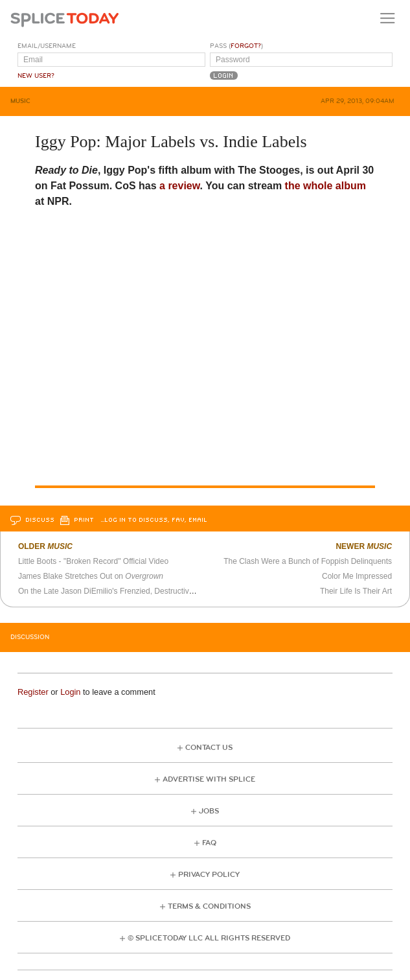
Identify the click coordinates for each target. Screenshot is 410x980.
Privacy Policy (209, 875)
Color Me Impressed (357, 576)
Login (70, 692)
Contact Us (209, 748)
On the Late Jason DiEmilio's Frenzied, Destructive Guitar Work (128, 591)
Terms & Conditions (209, 906)
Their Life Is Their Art (356, 591)
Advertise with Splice (209, 779)
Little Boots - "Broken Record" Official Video (93, 561)
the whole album (324, 186)
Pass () (236, 46)
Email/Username (47, 46)
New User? (36, 76)
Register (33, 692)
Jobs (209, 811)
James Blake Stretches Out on (91, 576)
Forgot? (246, 46)
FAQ (209, 843)
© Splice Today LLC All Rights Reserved (209, 938)
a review (180, 186)
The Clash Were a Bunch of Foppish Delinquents (308, 561)
